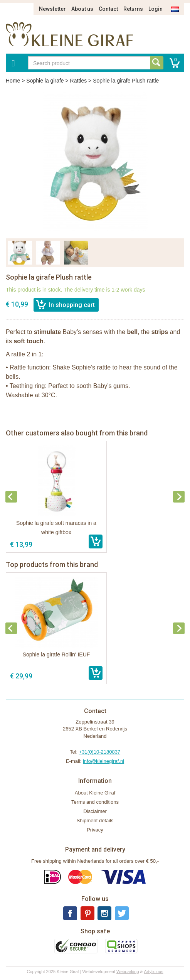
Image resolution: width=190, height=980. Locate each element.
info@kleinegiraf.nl (103, 761)
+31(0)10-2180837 (100, 752)
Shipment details (95, 821)
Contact (108, 9)
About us (82, 9)
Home (13, 81)
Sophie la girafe (45, 81)
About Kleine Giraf (95, 793)
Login (156, 9)
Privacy (95, 830)
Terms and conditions (95, 802)
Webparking (128, 972)
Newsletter (52, 9)
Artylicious (153, 972)
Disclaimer (95, 811)
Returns (133, 9)
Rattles (79, 81)
